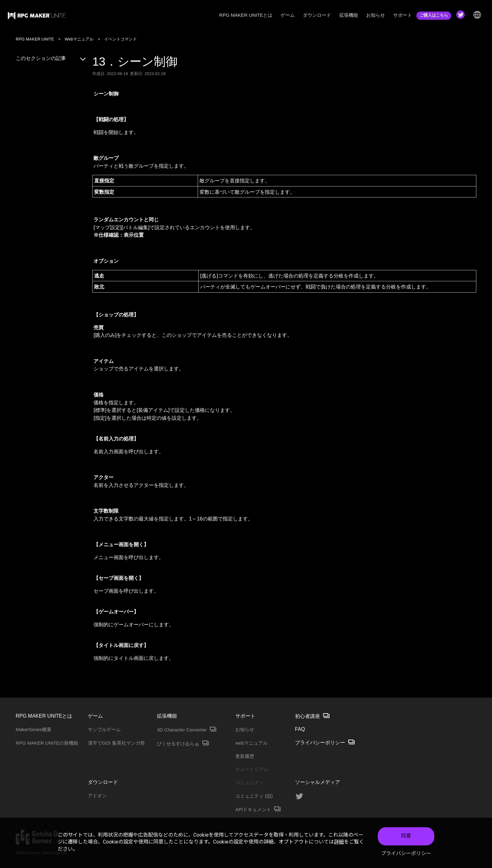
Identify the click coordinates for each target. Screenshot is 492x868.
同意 (406, 836)
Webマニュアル (79, 39)
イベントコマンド (120, 39)
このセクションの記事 (51, 58)
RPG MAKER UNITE (35, 39)
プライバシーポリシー (406, 853)
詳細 (339, 842)
